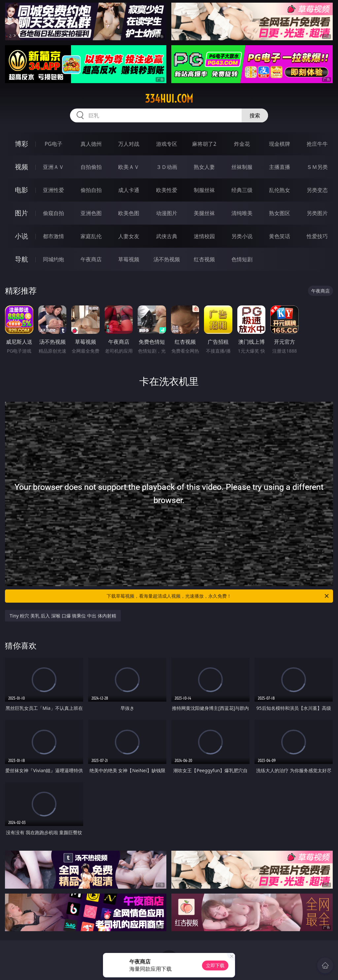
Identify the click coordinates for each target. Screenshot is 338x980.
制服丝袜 (204, 190)
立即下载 (215, 965)
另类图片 (317, 213)
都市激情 (53, 236)
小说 (21, 236)
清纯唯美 (242, 213)
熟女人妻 (204, 167)
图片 (21, 213)
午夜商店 (91, 259)
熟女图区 (280, 213)
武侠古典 (167, 236)
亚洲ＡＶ (53, 167)
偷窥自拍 (53, 213)
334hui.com (169, 99)
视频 (21, 167)
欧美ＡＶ (129, 167)
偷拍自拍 (91, 190)
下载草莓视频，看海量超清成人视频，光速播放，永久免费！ (218, 596)
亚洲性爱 (53, 190)
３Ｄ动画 (167, 167)
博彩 (21, 144)
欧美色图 (129, 213)
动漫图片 (167, 213)
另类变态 (317, 190)
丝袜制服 (242, 167)
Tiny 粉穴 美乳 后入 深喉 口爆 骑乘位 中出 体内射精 (63, 616)
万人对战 (129, 144)
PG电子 (53, 144)
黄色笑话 (280, 236)
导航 (21, 259)
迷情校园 (204, 236)
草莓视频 (129, 259)
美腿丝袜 (204, 213)
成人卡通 (129, 190)
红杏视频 (204, 259)
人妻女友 (129, 236)
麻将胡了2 (204, 144)
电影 (21, 190)
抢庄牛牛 (317, 144)
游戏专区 (167, 144)
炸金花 (242, 144)
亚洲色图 (91, 213)
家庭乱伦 (91, 236)
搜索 (255, 115)
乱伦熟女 (280, 190)
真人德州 (91, 144)
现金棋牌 (280, 144)
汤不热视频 (167, 259)
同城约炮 (53, 259)
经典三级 (242, 190)
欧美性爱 (167, 190)
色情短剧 (242, 259)
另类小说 (242, 236)
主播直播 (280, 167)
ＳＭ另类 (317, 167)
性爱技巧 (317, 236)
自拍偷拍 (91, 167)
